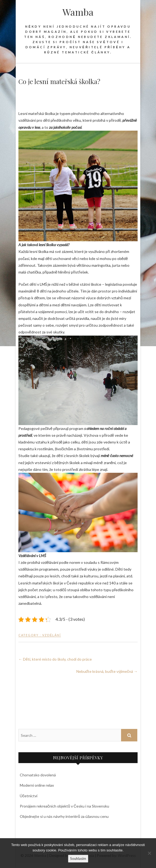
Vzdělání (52, 635)
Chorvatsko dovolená (38, 775)
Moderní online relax (37, 785)
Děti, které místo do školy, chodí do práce (55, 659)
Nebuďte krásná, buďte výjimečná (107, 671)
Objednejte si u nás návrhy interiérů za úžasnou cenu (64, 816)
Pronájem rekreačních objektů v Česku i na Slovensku (64, 806)
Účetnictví (29, 796)
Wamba (78, 12)
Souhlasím (78, 859)
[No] (149, 853)
